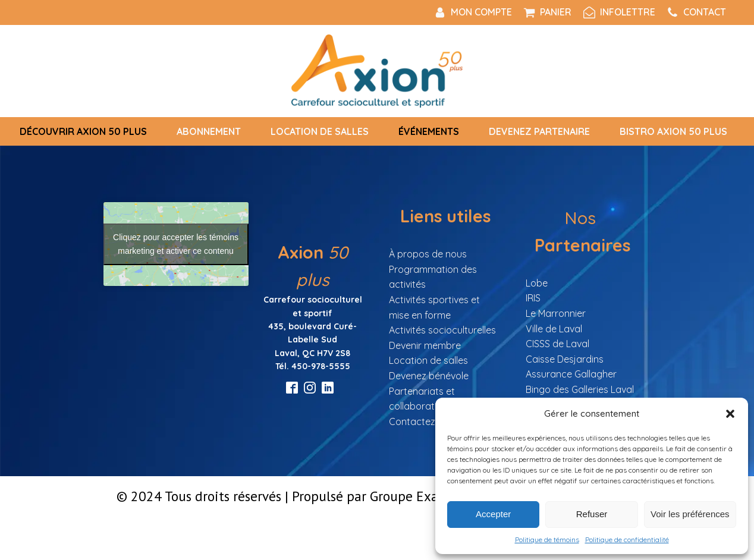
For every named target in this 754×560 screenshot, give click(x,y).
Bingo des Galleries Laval (580, 389)
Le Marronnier (556, 313)
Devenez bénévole (429, 376)
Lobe (537, 283)
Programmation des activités (433, 277)
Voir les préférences (690, 514)
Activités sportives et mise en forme (434, 307)
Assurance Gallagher (571, 374)
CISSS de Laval (557, 344)
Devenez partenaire (539, 131)
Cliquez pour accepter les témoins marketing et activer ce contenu (176, 244)
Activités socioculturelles (442, 330)
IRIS (533, 298)
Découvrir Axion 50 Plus (83, 131)
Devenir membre (425, 345)
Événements (429, 131)
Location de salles (320, 131)
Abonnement (209, 131)
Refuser (592, 514)
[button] (730, 414)
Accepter (493, 514)
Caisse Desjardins (565, 359)
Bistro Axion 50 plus (673, 131)
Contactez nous (424, 421)
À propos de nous (428, 254)
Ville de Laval (554, 329)
